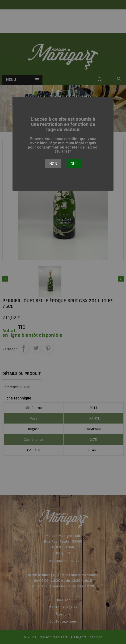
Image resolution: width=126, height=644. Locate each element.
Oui (74, 164)
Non (53, 164)
